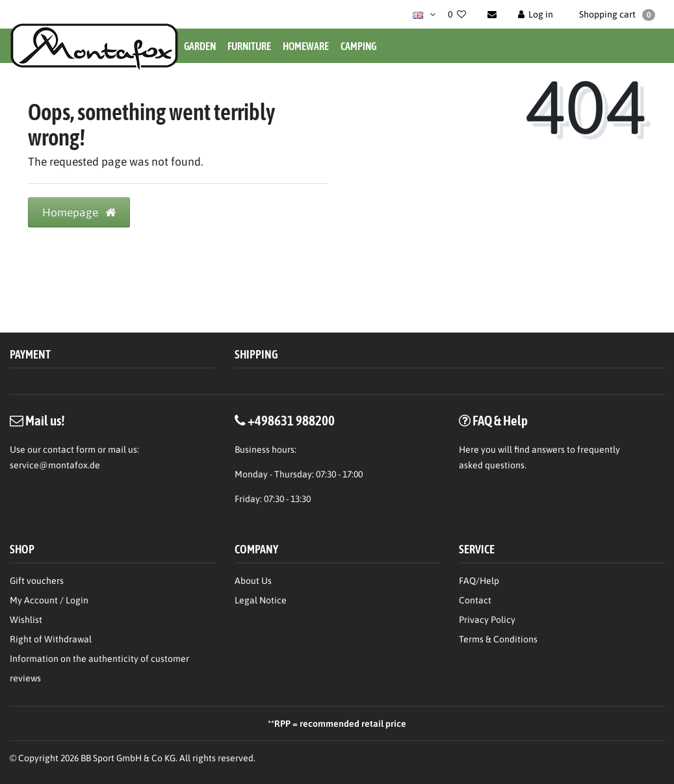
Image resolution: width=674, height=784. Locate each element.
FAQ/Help (479, 581)
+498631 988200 (291, 420)
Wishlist (26, 620)
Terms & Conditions (498, 639)
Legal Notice (261, 600)
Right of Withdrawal (51, 639)
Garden (200, 46)
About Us (253, 581)
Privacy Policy (487, 620)
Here (469, 449)
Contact (475, 600)
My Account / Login (49, 600)
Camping (358, 46)
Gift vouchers (37, 581)
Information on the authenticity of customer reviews (99, 668)
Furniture (249, 46)
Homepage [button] (79, 212)
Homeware (306, 46)
